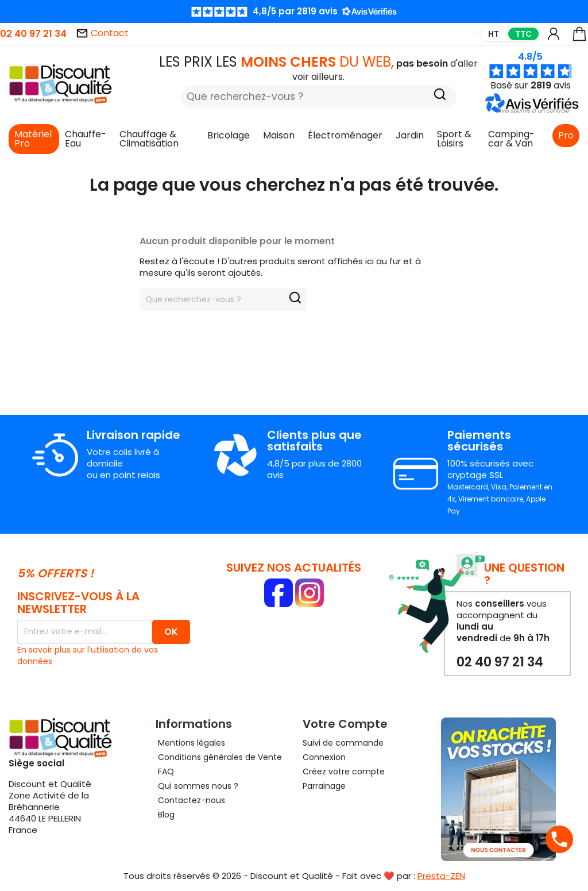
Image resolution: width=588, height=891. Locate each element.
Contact (102, 33)
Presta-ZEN (441, 876)
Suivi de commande (343, 743)
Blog (165, 815)
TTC (523, 34)
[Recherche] (440, 96)
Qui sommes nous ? (197, 786)
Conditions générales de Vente (219, 757)
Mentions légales (190, 743)
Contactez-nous (190, 800)
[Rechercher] (319, 97)
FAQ (165, 772)
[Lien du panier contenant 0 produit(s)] (579, 39)
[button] (533, 111)
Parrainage (324, 786)
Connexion (324, 757)
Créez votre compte (344, 772)
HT (494, 34)
